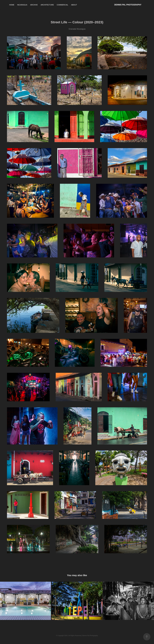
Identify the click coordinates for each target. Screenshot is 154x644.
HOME (12, 5)
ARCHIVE (34, 5)
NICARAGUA (22, 5)
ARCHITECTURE (47, 5)
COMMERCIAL (63, 5)
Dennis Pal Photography (128, 5)
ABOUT (74, 5)
